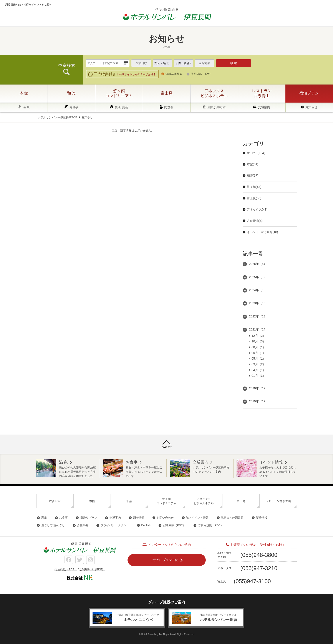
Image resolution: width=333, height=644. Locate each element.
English (146, 525)
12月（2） (259, 336)
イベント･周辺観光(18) (262, 232)
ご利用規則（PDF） (211, 525)
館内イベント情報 (197, 518)
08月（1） (259, 347)
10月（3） (259, 341)
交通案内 (264, 107)
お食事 (74, 107)
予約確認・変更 (201, 74)
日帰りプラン (89, 518)
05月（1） (259, 359)
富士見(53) (254, 198)
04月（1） (259, 370)
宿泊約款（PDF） (174, 525)
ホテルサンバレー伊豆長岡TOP (57, 117)
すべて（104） (257, 153)
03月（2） (259, 364)
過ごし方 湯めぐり (53, 525)
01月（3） (259, 376)
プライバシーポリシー (115, 525)
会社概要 (83, 525)
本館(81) (253, 164)
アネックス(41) (257, 209)
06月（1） (259, 353)
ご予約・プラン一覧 (164, 560)
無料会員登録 (174, 74)
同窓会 (169, 107)
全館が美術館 (216, 107)
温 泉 (26, 107)
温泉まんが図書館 (232, 518)
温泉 (44, 518)
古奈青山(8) (255, 221)
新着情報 (139, 518)
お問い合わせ (165, 518)
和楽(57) (253, 176)
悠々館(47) (254, 187)
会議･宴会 (121, 107)
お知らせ (311, 107)
